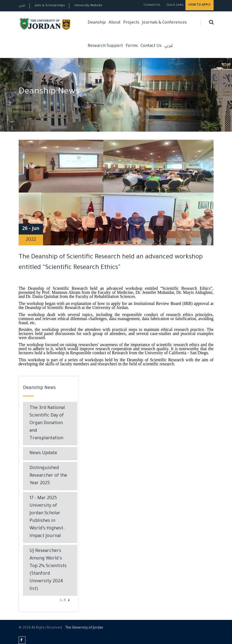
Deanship (97, 23)
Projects (131, 23)
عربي (22, 6)
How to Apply (200, 5)
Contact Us (152, 5)
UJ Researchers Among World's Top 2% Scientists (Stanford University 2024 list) (48, 570)
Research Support (105, 46)
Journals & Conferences (164, 23)
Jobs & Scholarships (50, 6)
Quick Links (175, 5)
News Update (43, 453)
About (115, 23)
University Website (88, 6)
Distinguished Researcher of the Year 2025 (48, 476)
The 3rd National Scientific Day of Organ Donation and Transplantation (47, 423)
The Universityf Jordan (84, 628)
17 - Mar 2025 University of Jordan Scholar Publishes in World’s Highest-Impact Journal (47, 517)
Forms (132, 46)
